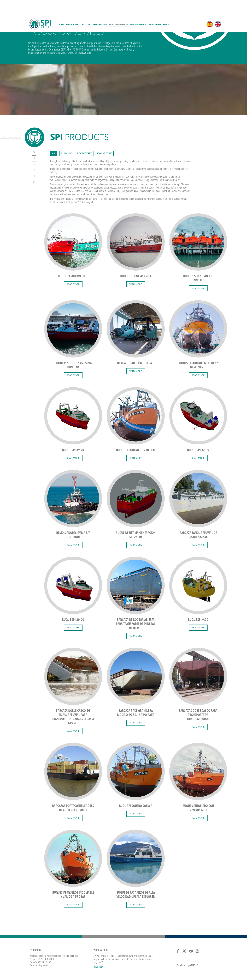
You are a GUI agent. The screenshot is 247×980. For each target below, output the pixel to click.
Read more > (99, 951)
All (53, 137)
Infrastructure (100, 8)
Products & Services (119, 8)
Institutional (72, 8)
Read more (73, 268)
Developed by (188, 950)
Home (61, 8)
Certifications (154, 8)
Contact (167, 8)
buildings (66, 137)
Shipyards (85, 8)
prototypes (85, 137)
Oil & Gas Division (138, 8)
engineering (105, 137)
